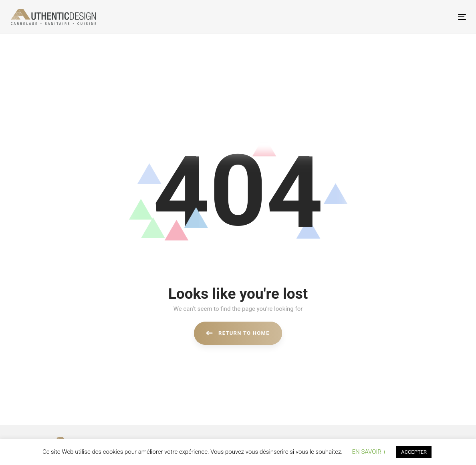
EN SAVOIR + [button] (369, 452)
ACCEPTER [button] (414, 452)
